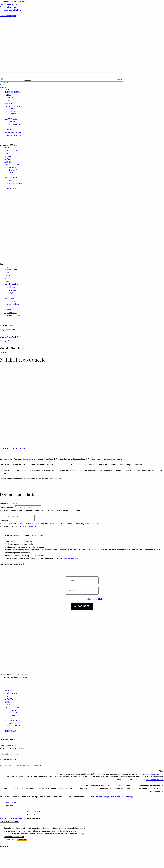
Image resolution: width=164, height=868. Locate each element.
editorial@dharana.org (9, 754)
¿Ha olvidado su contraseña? (12, 818)
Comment (4, 521)
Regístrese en (10, 805)
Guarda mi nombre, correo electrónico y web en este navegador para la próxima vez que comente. (42, 510)
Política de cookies (116, 797)
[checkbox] (11, 86)
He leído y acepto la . (19, 527)
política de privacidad (93, 599)
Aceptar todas (22, 840)
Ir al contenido (6, 1)
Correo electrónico (7, 507)
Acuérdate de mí (34, 818)
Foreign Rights (158, 771)
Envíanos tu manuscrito (31, 765)
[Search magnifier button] (121, 79)
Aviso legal (129, 797)
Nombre (3, 504)
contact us (159, 785)
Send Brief (4, 341)
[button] (82, 771)
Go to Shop (5, 352)
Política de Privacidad (28, 527)
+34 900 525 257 (8, 760)
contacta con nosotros (155, 774)
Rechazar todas (10, 840)
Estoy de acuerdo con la (82, 599)
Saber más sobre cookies (14, 837)
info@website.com (7, 330)
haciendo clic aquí (77, 834)
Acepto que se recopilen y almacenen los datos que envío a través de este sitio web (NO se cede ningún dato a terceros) (51, 524)
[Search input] (62, 75)
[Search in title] (1, 85)
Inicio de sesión (11, 802)
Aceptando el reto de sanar (14, 448)
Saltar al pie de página (21, 1)
